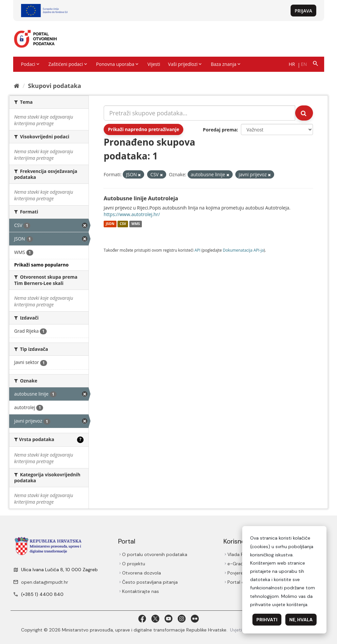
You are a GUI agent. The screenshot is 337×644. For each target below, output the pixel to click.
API (197, 250)
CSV (123, 224)
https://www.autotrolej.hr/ (132, 214)
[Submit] (304, 113)
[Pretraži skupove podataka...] (199, 113)
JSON (110, 224)
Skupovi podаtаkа (54, 86)
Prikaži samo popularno (41, 265)
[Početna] (17, 86)
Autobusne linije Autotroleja (141, 198)
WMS (136, 224)
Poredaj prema (220, 130)
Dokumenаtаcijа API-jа (243, 250)
